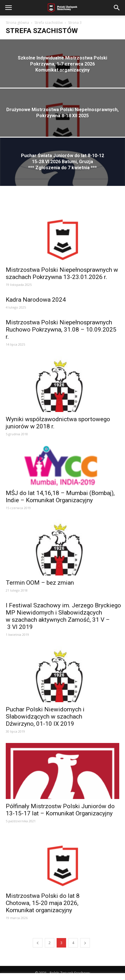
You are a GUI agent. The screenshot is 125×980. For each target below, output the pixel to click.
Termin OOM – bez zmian (40, 583)
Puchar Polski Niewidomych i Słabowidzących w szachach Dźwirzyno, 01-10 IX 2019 (45, 717)
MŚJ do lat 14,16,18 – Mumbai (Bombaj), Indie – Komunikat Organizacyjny (60, 497)
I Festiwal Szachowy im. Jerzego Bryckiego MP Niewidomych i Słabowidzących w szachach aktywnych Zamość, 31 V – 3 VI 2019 (63, 616)
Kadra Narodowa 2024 (36, 300)
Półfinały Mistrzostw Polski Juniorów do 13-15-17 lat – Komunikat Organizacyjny (60, 810)
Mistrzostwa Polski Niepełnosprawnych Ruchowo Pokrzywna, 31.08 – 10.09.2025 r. (61, 330)
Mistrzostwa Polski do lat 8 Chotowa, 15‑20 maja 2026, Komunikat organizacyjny (43, 903)
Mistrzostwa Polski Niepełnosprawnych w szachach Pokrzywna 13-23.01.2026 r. (62, 273)
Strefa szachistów (49, 23)
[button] (117, 8)
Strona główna (17, 23)
